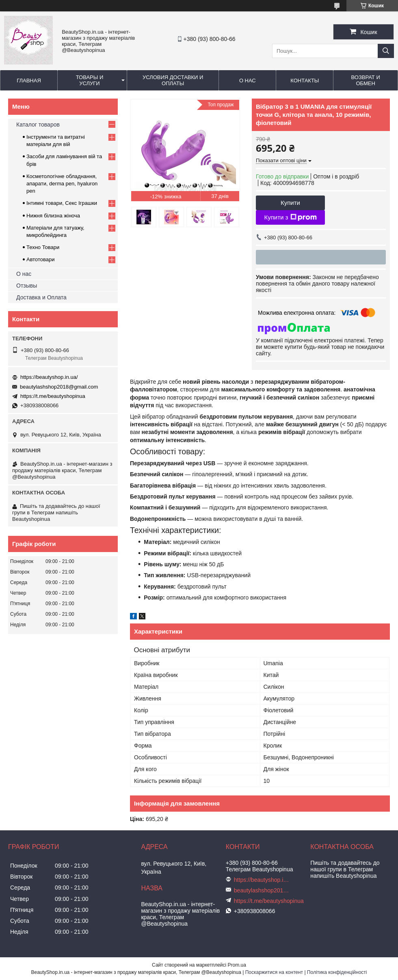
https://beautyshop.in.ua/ (49, 377)
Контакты (305, 81)
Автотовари (41, 259)
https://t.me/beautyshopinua (53, 396)
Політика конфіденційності (337, 972)
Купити (290, 203)
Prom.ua (237, 965)
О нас (248, 81)
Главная (29, 81)
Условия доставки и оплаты (173, 80)
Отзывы (27, 286)
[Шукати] (386, 51)
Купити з (290, 217)
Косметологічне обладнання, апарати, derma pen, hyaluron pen (62, 184)
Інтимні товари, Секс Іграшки (62, 203)
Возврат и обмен (366, 80)
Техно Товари (43, 247)
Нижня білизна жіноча (53, 216)
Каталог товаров (38, 125)
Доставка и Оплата (41, 297)
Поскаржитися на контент (274, 972)
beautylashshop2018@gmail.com (59, 387)
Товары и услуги (90, 80)
